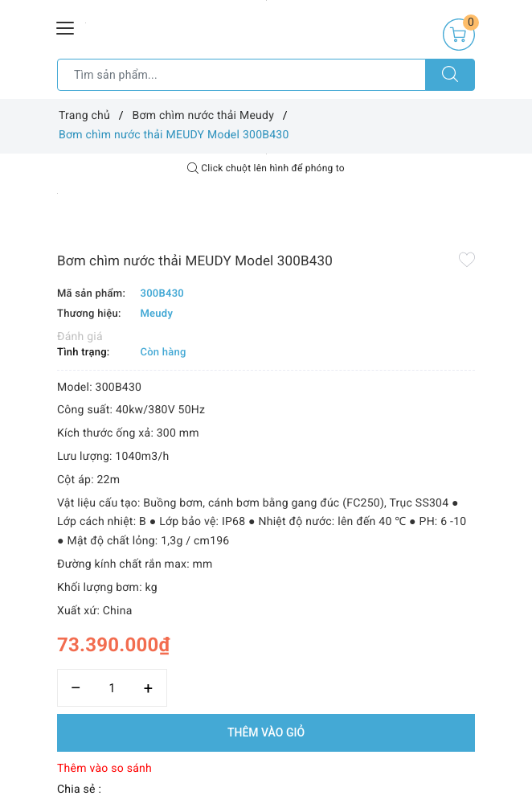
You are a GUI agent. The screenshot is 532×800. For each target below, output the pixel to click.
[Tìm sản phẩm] (241, 75)
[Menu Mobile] (66, 26)
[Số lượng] (112, 688)
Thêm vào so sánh (104, 769)
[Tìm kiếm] (450, 75)
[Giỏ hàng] (459, 35)
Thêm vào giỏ (266, 732)
